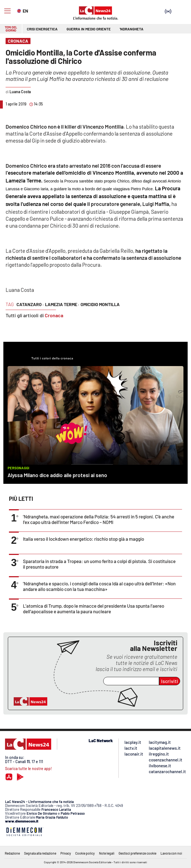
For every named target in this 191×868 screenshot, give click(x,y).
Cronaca (54, 315)
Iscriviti (170, 681)
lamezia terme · (62, 304)
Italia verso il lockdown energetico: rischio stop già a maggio (83, 539)
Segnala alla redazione (40, 853)
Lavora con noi (171, 853)
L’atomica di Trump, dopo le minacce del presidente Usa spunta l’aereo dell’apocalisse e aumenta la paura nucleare (94, 609)
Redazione (12, 853)
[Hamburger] (7, 11)
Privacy (66, 853)
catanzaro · (30, 304)
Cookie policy (85, 853)
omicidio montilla (100, 304)
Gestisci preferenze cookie (137, 853)
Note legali (107, 853)
